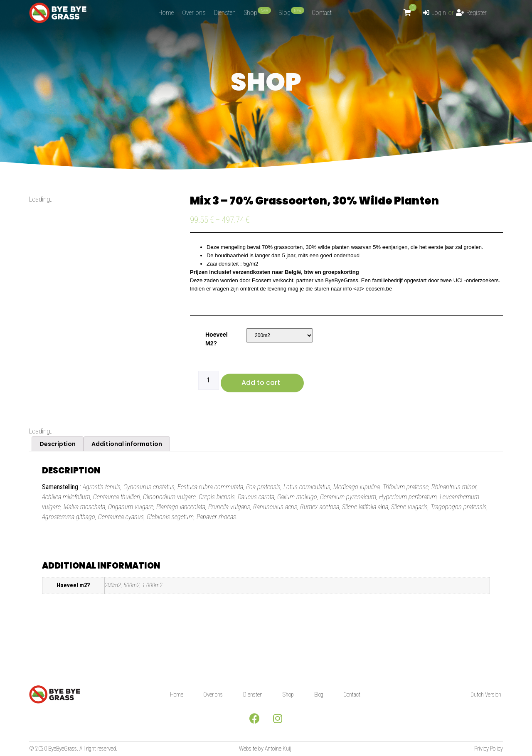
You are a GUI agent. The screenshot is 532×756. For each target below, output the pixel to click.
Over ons (212, 694)
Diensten (252, 694)
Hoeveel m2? (217, 339)
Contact (353, 694)
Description (58, 444)
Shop (289, 694)
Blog (320, 694)
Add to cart (261, 383)
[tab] (58, 444)
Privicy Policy (489, 749)
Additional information (127, 444)
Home (175, 694)
